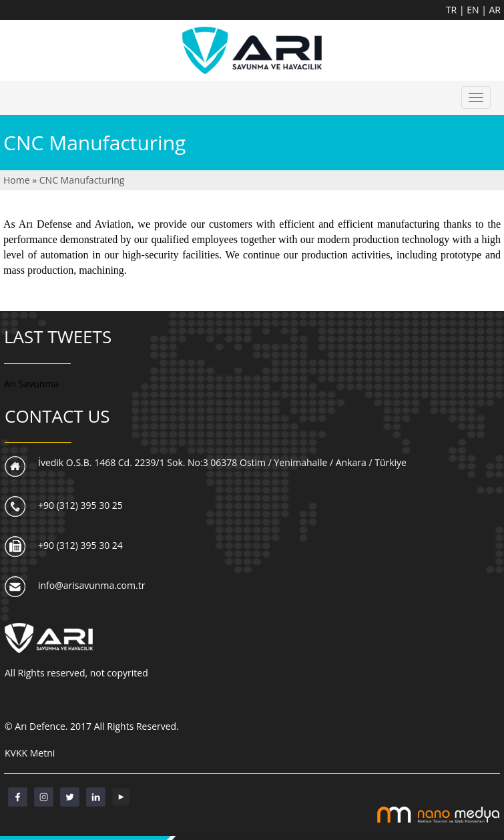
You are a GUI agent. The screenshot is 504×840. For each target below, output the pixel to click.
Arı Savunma (31, 384)
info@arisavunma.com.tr (91, 585)
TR (453, 10)
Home (18, 180)
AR (495, 10)
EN (474, 10)
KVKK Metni (30, 753)
